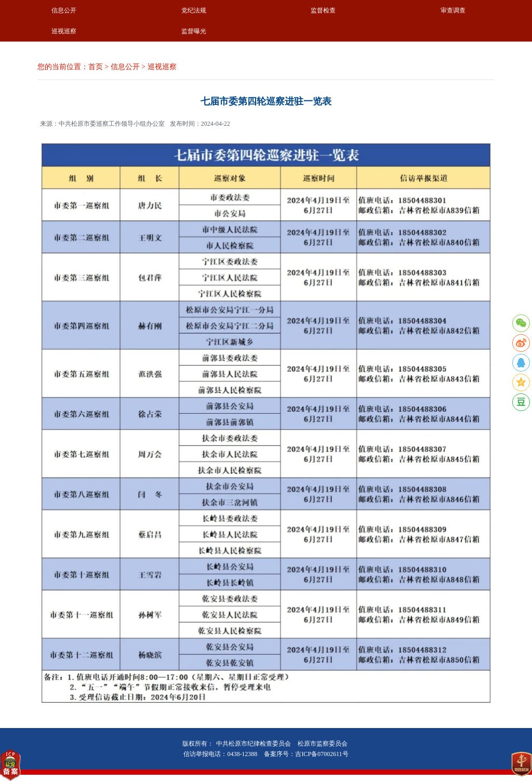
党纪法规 (194, 10)
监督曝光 (194, 31)
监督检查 (323, 10)
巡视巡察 (64, 31)
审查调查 (453, 10)
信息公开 (64, 10)
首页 (96, 67)
